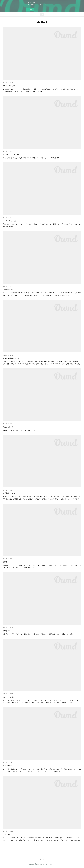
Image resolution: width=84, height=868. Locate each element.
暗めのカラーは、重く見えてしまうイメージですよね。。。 (20, 430)
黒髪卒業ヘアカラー (10, 493)
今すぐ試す (30, 9)
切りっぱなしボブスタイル (12, 154)
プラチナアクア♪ (8, 290)
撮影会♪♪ (6, 562)
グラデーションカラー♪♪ (11, 221)
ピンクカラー (7, 766)
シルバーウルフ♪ (8, 697)
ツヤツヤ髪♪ (7, 834)
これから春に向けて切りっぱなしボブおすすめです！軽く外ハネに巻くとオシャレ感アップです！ (32, 158)
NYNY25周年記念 (9, 86)
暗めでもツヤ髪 (8, 427)
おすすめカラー (8, 631)
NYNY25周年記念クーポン (12, 358)
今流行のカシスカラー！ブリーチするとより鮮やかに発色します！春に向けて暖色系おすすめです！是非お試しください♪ (38, 634)
